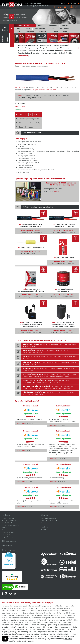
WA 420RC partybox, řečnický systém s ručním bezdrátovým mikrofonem (63, 324)
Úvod (17, 66)
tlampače (21, 629)
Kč (71, 7)
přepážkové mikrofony (10, 627)
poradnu (73, 374)
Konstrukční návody (9, 520)
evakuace (32, 620)
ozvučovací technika (21, 622)
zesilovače (73, 629)
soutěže (56, 191)
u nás (42, 394)
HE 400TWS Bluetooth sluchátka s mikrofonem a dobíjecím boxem (31, 324)
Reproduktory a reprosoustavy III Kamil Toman (31, 290)
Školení (5, 528)
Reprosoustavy (45, 45)
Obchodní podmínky (48, 518)
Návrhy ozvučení (8, 518)
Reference (6, 530)
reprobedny (6, 629)
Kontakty (74, 3)
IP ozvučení (70, 51)
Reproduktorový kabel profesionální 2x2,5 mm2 (63, 225)
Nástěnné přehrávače (55, 51)
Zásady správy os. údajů (49, 520)
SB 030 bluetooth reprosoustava (63, 290)
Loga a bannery (8, 537)
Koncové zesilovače (49, 53)
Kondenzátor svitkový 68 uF (31, 248)
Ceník (43, 523)
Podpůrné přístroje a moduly (29, 53)
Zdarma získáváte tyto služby (29, 123)
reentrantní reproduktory (35, 629)
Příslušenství (23, 56)
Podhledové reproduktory (28, 45)
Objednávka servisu (9, 541)
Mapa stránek (7, 545)
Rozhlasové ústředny (37, 51)
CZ (76, 7)
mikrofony (68, 625)
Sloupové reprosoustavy (49, 48)
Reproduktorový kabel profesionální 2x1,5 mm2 (31, 225)
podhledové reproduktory (50, 627)
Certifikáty (6, 535)
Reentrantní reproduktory (28, 48)
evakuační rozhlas (47, 620)
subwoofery (49, 629)
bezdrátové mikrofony (27, 627)
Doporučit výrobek (26, 127)
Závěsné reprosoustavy (69, 48)
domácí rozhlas (7, 622)
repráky (61, 625)
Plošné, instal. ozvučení (29, 66)
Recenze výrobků (8, 532)
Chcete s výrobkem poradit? (29, 119)
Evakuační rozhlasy (66, 53)
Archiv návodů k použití (11, 525)
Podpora (64, 3)
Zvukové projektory (60, 45)
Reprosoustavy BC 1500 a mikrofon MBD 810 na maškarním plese (61, 184)
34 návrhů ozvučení (63, 258)
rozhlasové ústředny (61, 629)
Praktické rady (7, 523)
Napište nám (45, 527)
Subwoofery (23, 51)
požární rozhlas (59, 620)
